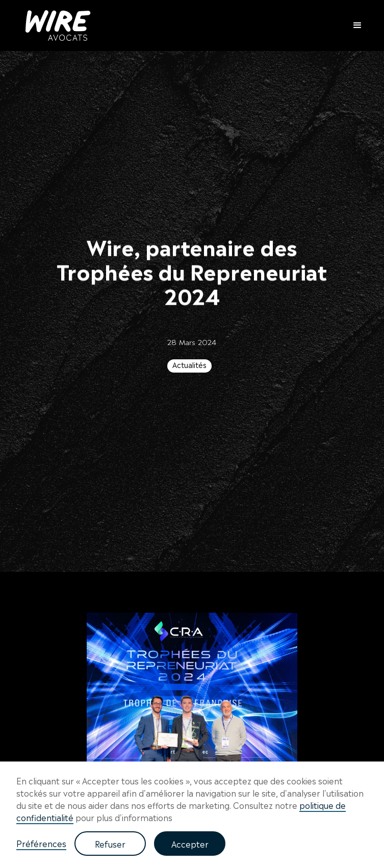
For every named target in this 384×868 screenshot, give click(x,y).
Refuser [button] (110, 844)
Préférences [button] (41, 843)
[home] (56, 25)
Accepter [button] (190, 844)
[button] (353, 25)
